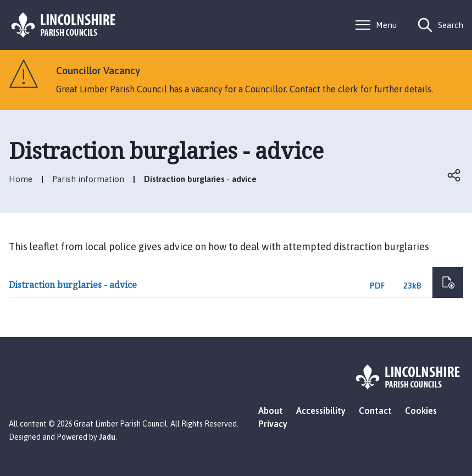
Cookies (421, 411)
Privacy (273, 424)
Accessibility (321, 411)
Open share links (454, 175)
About (271, 411)
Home (21, 179)
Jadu (107, 437)
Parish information (88, 179)
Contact (375, 411)
